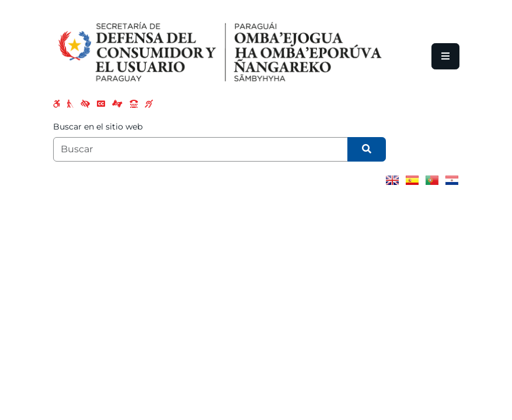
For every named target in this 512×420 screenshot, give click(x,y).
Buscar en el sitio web (98, 127)
